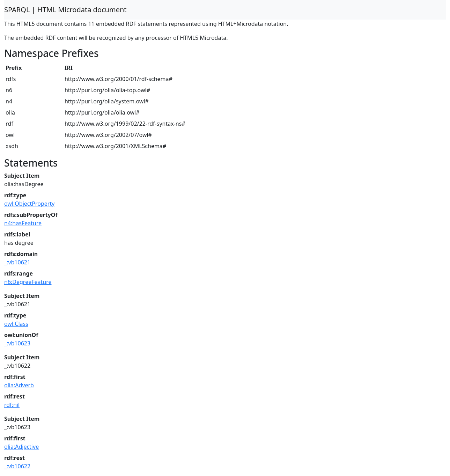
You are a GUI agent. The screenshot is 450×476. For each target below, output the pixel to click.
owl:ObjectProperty (29, 204)
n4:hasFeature (23, 223)
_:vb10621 (17, 262)
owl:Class (16, 324)
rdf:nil (12, 405)
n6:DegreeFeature (28, 282)
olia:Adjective (21, 447)
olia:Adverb (19, 385)
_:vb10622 (17, 466)
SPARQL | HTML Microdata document (65, 10)
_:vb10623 (17, 343)
